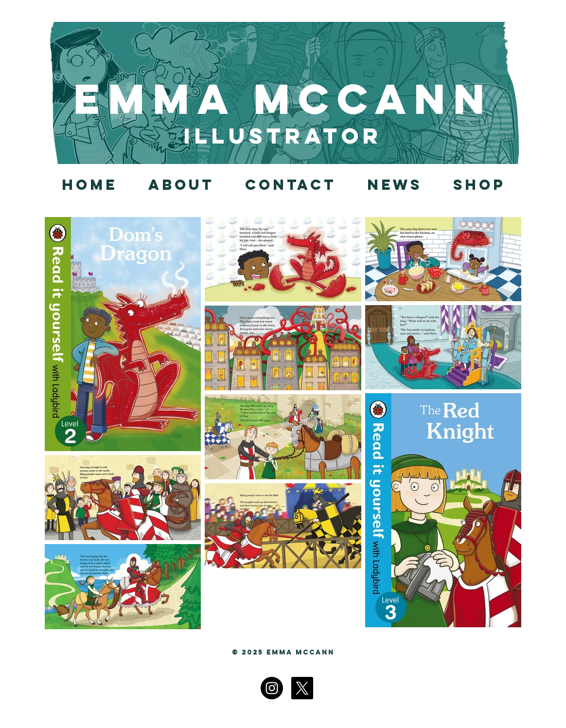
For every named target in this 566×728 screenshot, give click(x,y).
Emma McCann (283, 99)
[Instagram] (272, 688)
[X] (302, 688)
